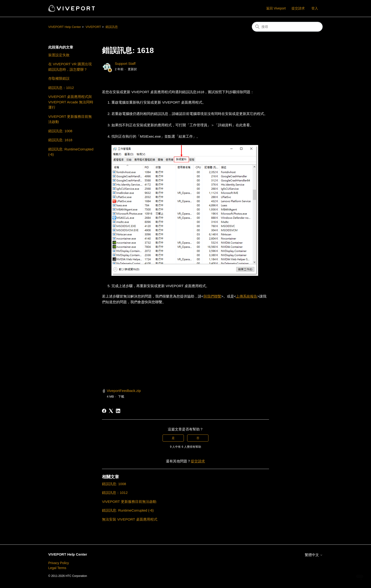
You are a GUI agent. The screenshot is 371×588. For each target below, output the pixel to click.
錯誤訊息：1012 (61, 88)
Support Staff (125, 64)
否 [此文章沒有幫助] (198, 438)
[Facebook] (104, 411)
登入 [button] (315, 8)
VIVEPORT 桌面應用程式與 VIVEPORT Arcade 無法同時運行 (71, 102)
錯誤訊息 (112, 27)
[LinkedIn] (118, 411)
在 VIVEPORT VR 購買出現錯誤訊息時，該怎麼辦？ (70, 67)
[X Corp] (111, 411)
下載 (121, 397)
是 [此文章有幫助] (173, 438)
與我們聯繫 (212, 296)
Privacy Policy (59, 563)
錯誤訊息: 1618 (60, 140)
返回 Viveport (276, 8)
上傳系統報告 (247, 296)
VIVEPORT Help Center (65, 27)
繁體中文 (314, 555)
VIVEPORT (93, 27)
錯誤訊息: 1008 (60, 131)
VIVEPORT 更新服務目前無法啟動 (70, 119)
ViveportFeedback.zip (124, 391)
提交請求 (298, 8)
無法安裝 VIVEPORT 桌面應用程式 (130, 519)
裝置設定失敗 (59, 55)
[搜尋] (287, 27)
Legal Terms (57, 568)
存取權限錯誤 (59, 78)
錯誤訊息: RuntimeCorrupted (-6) (71, 152)
